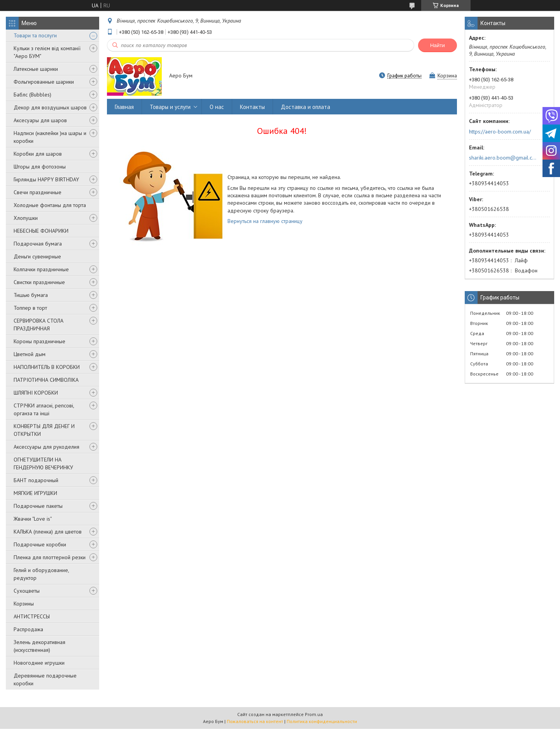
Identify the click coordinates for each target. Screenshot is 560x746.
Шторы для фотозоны (40, 167)
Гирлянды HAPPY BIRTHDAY (46, 179)
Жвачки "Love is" (33, 519)
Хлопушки (26, 218)
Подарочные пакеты (38, 506)
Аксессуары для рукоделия (46, 447)
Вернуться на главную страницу (265, 221)
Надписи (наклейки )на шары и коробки (50, 137)
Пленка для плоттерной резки (50, 557)
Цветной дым (30, 354)
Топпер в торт (30, 308)
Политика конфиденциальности (322, 721)
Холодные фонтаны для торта (50, 205)
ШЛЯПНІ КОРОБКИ (36, 393)
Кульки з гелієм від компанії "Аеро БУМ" (47, 52)
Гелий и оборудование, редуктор (41, 574)
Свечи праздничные (38, 192)
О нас (217, 107)
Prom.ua (314, 714)
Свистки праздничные (39, 282)
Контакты (252, 107)
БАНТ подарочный (36, 480)
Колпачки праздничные (41, 269)
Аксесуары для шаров (40, 120)
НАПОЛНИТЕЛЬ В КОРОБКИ (47, 367)
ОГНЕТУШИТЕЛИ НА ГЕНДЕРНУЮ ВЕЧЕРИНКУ (43, 463)
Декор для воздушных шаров (50, 107)
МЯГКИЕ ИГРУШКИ (35, 493)
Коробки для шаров (38, 154)
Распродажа (28, 629)
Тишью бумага (31, 295)
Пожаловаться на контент (255, 721)
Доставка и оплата (305, 107)
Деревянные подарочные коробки (45, 679)
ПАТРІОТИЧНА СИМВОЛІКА (46, 380)
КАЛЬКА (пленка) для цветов (48, 532)
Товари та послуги (35, 35)
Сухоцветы (27, 591)
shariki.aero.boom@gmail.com (503, 158)
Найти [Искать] (437, 45)
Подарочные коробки (40, 544)
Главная (124, 107)
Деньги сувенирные (37, 256)
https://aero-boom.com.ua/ (500, 132)
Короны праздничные (39, 341)
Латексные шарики (36, 69)
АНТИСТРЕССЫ (32, 616)
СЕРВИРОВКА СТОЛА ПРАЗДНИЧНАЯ (38, 325)
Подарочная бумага (38, 244)
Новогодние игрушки (39, 663)
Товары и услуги (170, 107)
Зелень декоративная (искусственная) (39, 646)
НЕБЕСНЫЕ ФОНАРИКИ (41, 231)
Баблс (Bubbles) (32, 95)
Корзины (24, 604)
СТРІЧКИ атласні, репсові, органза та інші (44, 409)
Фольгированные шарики (44, 82)
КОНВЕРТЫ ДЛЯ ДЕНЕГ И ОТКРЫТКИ (44, 430)
